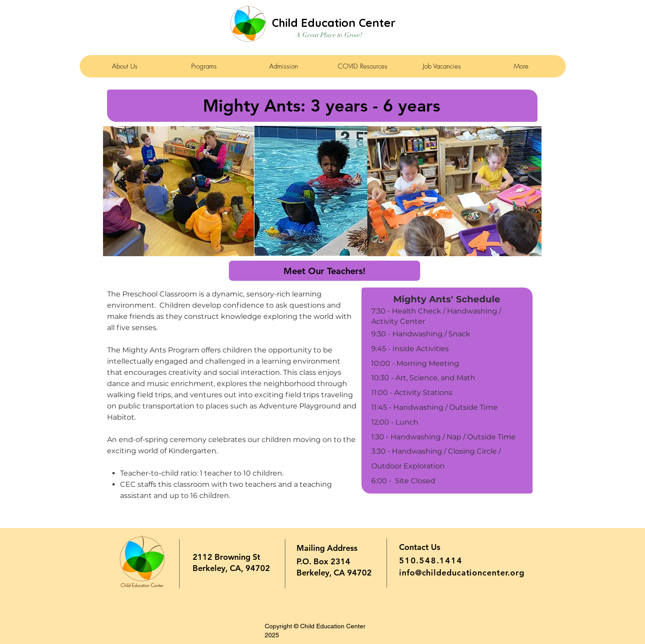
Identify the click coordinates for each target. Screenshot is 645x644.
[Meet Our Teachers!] (325, 271)
